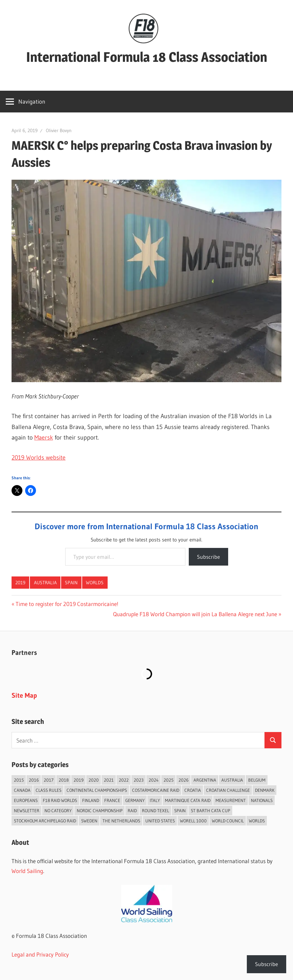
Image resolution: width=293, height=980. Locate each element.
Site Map (24, 695)
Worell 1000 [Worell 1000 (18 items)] (193, 821)
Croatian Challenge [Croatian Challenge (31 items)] (228, 790)
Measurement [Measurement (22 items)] (231, 800)
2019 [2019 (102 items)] (79, 780)
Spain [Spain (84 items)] (180, 810)
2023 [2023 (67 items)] (139, 780)
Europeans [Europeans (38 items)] (26, 800)
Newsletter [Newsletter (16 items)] (27, 810)
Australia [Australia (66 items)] (232, 780)
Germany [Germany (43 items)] (135, 800)
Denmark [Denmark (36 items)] (265, 790)
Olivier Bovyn (59, 130)
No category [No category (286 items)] (58, 810)
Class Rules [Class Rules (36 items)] (49, 790)
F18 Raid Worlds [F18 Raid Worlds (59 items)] (60, 800)
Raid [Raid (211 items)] (132, 810)
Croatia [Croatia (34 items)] (193, 790)
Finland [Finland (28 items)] (91, 800)
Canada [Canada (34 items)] (22, 790)
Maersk (44, 438)
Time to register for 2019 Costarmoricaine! (67, 604)
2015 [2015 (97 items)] (19, 780)
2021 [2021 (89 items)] (109, 780)
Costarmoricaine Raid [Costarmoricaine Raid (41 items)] (156, 790)
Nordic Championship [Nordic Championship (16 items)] (100, 810)
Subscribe (208, 557)
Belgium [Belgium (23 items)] (257, 780)
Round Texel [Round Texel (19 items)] (155, 810)
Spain (71, 583)
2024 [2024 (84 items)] (154, 780)
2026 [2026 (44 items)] (184, 780)
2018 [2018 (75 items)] (64, 780)
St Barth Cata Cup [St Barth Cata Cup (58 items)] (210, 810)
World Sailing (27, 871)
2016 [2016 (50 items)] (34, 780)
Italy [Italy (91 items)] (155, 800)
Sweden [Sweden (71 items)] (89, 821)
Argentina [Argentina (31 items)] (205, 780)
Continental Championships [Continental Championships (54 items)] (97, 790)
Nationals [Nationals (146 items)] (262, 800)
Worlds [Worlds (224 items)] (257, 821)
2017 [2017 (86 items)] (49, 780)
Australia (45, 583)
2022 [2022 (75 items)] (124, 780)
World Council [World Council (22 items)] (228, 821)
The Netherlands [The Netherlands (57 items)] (121, 821)
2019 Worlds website (39, 458)
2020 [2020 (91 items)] (94, 780)
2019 (20, 583)
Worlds (95, 583)
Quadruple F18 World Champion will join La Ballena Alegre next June (195, 614)
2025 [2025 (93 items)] (169, 780)
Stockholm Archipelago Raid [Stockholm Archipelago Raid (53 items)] (45, 821)
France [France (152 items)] (112, 800)
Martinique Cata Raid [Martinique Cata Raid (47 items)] (188, 800)
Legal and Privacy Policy (40, 954)
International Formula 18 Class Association (147, 57)
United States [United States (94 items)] (160, 821)
